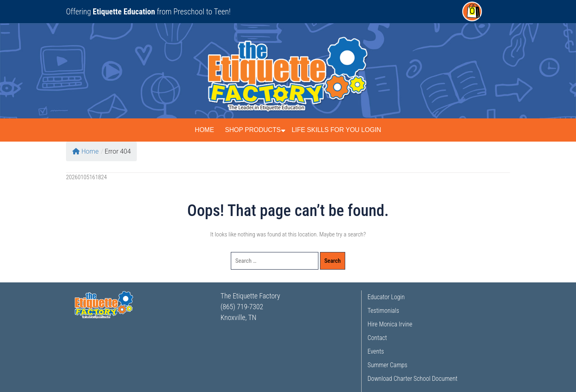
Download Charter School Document (413, 379)
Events (376, 351)
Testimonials (383, 311)
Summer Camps (388, 365)
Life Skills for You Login (336, 130)
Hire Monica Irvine (390, 324)
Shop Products (253, 130)
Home (204, 130)
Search (333, 261)
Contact (377, 338)
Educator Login (386, 297)
